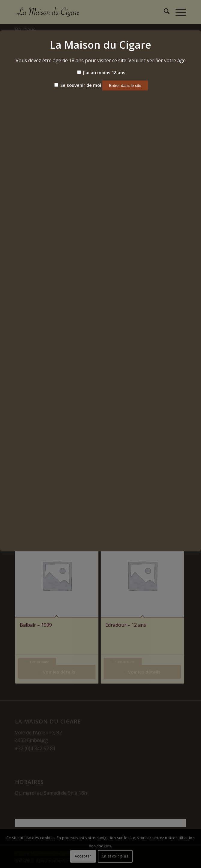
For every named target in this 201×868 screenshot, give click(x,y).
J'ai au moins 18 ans (101, 72)
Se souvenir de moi (78, 85)
